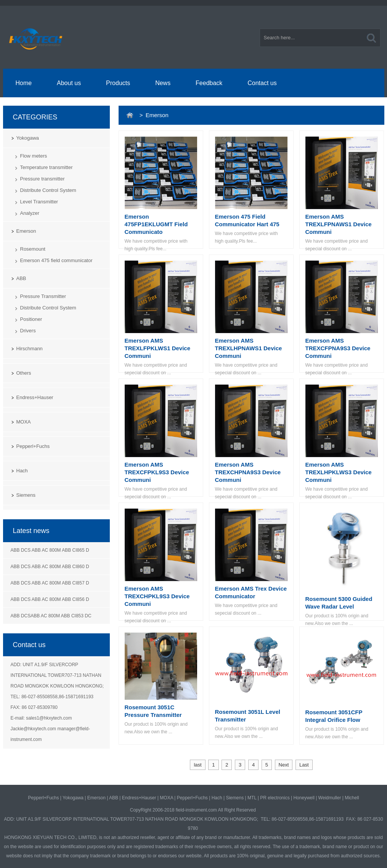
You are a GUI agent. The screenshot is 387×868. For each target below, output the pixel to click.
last (198, 765)
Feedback (209, 83)
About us (69, 83)
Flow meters (34, 156)
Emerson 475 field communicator (56, 260)
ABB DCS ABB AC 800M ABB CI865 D (50, 550)
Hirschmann (30, 349)
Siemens (26, 495)
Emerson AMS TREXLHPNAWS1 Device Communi (249, 348)
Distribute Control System (48, 190)
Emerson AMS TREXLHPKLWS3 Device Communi (339, 472)
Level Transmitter (39, 202)
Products (118, 83)
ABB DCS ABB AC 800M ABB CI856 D (50, 599)
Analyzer (30, 213)
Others (24, 373)
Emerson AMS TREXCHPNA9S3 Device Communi (248, 472)
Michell (352, 798)
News (163, 83)
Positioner (31, 319)
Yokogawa (28, 138)
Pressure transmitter (43, 179)
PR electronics (275, 798)
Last (304, 765)
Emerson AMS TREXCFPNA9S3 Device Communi (338, 348)
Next (284, 765)
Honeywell (304, 798)
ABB (21, 278)
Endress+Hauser (35, 397)
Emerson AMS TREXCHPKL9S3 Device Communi (157, 596)
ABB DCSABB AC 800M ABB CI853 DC (51, 616)
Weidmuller (330, 798)
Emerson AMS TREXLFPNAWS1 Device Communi (339, 224)
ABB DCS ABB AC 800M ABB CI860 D (50, 567)
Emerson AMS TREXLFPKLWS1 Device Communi (158, 348)
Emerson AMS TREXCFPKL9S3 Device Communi (157, 472)
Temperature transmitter (47, 167)
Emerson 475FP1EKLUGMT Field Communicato (156, 224)
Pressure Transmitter (43, 296)
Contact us (262, 83)
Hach (22, 471)
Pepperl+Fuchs (33, 446)
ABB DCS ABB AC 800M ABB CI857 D (50, 583)
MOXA (24, 422)
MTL (252, 798)
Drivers (28, 331)
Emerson (26, 231)
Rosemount (33, 249)
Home (23, 83)
